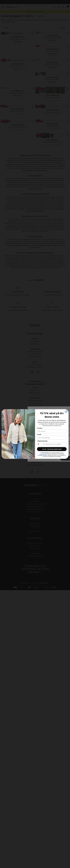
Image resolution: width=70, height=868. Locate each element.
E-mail (39, 434)
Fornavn (40, 428)
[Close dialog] (66, 412)
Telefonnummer (42, 441)
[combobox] (40, 444)
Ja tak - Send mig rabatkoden (52, 449)
